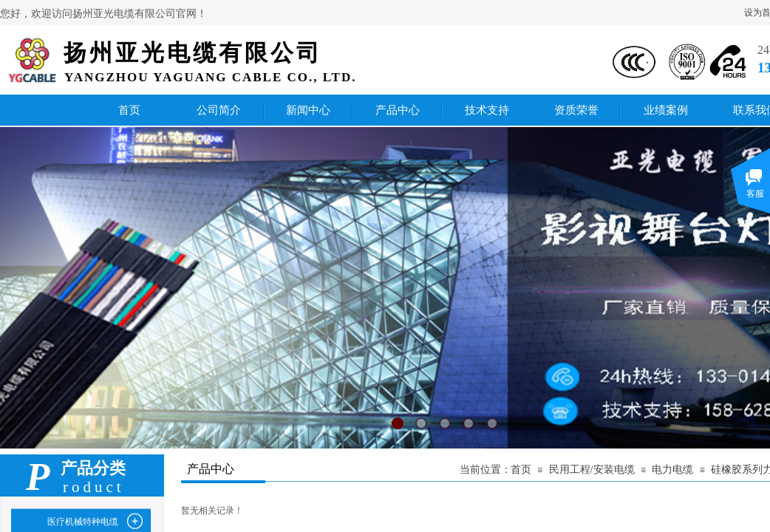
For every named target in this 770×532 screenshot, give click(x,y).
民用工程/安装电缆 (592, 470)
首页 (521, 470)
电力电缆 (672, 470)
